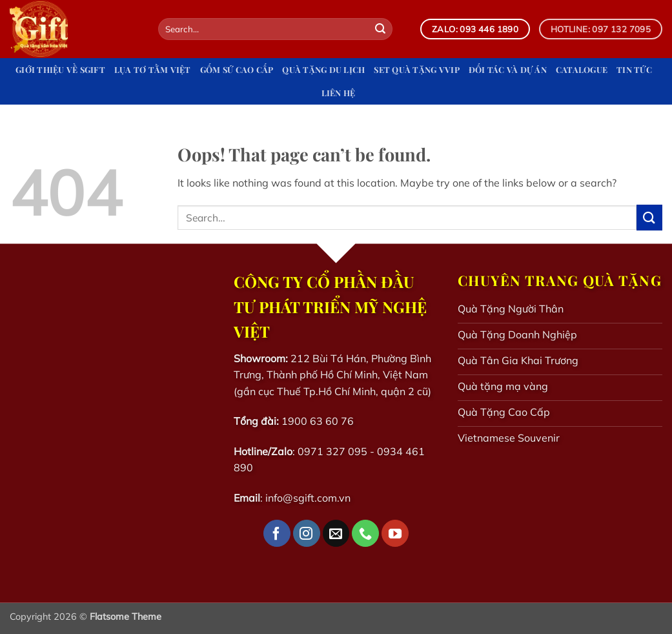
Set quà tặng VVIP (416, 69)
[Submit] (380, 29)
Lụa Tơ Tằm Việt (153, 69)
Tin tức (634, 69)
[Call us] (365, 533)
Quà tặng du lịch (323, 69)
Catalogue (582, 69)
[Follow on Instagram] (307, 533)
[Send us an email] (336, 533)
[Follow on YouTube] (395, 533)
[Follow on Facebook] (277, 533)
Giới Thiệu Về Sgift (60, 69)
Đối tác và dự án (508, 69)
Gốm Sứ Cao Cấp (237, 69)
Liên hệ (339, 93)
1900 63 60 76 (318, 421)
